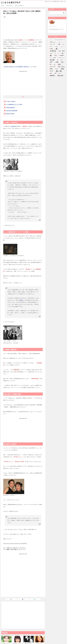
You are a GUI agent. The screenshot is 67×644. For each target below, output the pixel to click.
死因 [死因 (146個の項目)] (62, 62)
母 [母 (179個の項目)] (51, 64)
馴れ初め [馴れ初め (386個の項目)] (61, 75)
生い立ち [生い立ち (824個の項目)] (62, 67)
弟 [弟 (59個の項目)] (58, 60)
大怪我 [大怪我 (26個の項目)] (51, 53)
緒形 (21, 300)
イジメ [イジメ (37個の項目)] (51, 40)
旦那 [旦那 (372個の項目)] (57, 62)
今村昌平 (13, 126)
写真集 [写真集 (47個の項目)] (51, 49)
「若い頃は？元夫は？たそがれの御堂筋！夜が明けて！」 (17, 67)
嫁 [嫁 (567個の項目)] (51, 55)
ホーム (3, 6)
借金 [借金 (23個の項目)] (64, 44)
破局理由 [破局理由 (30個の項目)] (52, 71)
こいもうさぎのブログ (11, 2)
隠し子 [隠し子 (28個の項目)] (60, 73)
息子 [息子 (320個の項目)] (51, 62)
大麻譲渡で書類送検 (10, 108)
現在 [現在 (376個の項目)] (59, 64)
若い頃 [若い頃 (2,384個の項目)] (59, 71)
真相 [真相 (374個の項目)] (62, 69)
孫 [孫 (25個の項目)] (50, 58)
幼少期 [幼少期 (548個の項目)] (52, 60)
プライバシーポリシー (19, 6)
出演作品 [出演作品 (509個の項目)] (53, 51)
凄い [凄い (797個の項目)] (57, 49)
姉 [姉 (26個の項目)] (59, 53)
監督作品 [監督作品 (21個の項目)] (57, 69)
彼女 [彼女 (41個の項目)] (62, 60)
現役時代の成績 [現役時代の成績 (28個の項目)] (53, 67)
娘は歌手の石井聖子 (10, 114)
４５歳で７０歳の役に (11, 101)
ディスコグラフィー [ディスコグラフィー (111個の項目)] (60, 40)
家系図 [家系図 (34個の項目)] (55, 58)
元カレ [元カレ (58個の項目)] (57, 46)
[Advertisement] (23, 28)
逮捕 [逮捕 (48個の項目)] (55, 73)
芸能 (5, 17)
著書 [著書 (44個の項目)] (51, 73)
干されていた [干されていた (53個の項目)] (61, 58)
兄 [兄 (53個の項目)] (62, 46)
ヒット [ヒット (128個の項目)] (61, 42)
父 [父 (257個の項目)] (55, 64)
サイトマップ (9, 6)
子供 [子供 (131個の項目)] (55, 55)
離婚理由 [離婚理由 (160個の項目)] (52, 75)
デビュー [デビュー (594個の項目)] (53, 42)
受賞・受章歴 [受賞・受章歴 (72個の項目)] (62, 51)
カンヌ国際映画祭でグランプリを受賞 (14, 104)
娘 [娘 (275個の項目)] (63, 53)
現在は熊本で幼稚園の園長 (12, 111)
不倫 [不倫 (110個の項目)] (59, 44)
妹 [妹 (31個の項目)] (55, 53)
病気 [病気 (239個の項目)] (51, 69)
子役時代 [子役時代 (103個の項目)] (62, 55)
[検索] (57, 13)
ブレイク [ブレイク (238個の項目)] (53, 44)
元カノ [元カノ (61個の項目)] (51, 46)
